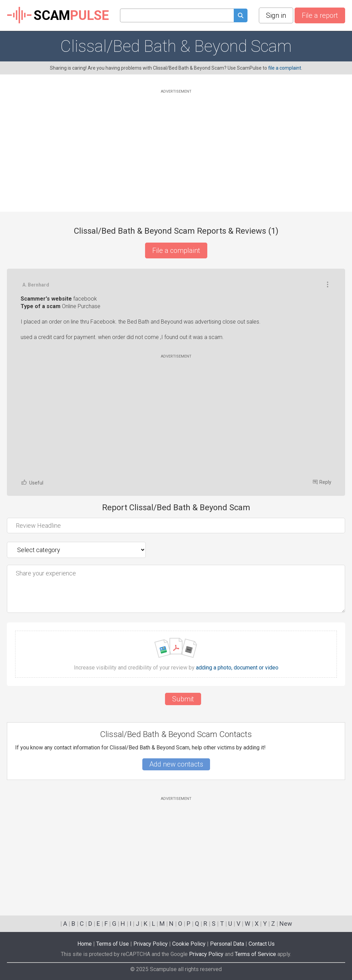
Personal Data (227, 944)
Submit (183, 699)
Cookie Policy (189, 944)
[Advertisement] (176, 143)
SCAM (58, 15)
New (286, 924)
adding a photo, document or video (237, 668)
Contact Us (262, 944)
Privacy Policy (151, 944)
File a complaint (176, 250)
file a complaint (285, 68)
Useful (32, 482)
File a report (320, 15)
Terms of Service (255, 954)
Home (85, 944)
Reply (322, 482)
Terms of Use (113, 944)
